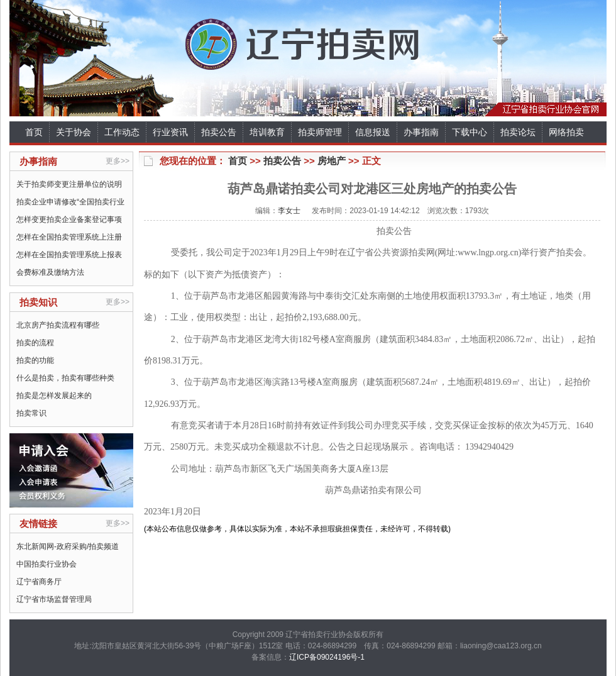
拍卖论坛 (518, 132)
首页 (34, 132)
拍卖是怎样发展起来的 (54, 396)
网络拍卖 (566, 132)
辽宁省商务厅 (39, 582)
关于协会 (74, 132)
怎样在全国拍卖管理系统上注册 (69, 237)
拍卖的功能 (35, 360)
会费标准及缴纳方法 (50, 272)
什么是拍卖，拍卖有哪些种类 (65, 378)
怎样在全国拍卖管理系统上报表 (69, 255)
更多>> (118, 161)
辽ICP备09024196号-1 (327, 657)
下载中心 (470, 132)
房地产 (332, 161)
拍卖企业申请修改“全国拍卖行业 (70, 202)
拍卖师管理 (320, 132)
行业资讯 (170, 132)
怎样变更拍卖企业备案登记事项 (69, 219)
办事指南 (421, 132)
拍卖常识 (31, 413)
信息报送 (373, 132)
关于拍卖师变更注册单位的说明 (69, 184)
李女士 (289, 211)
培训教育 (267, 132)
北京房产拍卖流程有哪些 (58, 325)
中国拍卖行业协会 (47, 564)
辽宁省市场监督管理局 (54, 599)
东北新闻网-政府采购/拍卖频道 (68, 546)
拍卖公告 (219, 132)
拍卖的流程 (35, 343)
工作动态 (122, 132)
